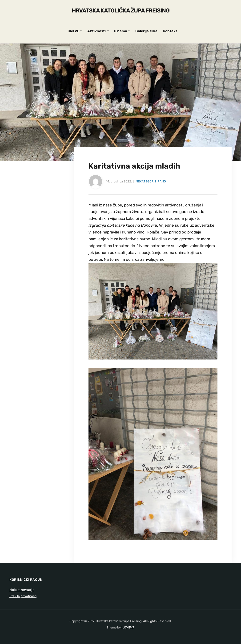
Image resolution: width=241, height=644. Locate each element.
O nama (120, 31)
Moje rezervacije (22, 590)
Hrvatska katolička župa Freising (121, 11)
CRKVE (73, 31)
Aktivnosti (96, 31)
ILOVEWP (128, 627)
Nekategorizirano (151, 181)
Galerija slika (146, 31)
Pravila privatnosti (23, 596)
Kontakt (170, 31)
